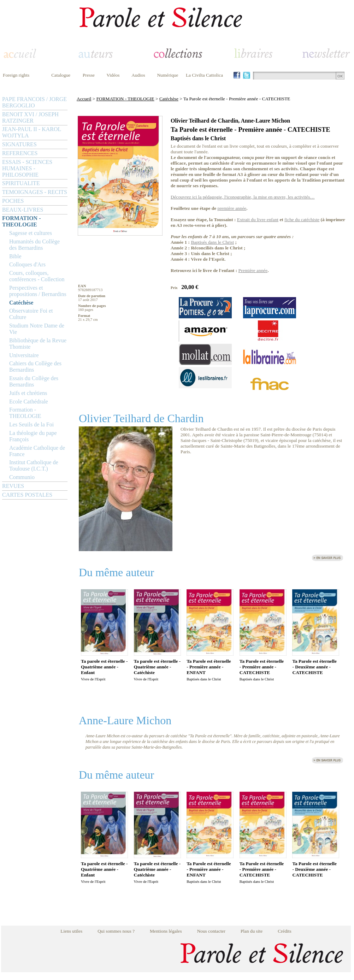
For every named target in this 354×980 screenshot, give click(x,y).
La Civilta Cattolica (204, 75)
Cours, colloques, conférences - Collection (37, 276)
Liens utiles (71, 931)
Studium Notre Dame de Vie (37, 329)
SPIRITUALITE (21, 183)
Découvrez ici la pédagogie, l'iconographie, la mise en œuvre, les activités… (243, 197)
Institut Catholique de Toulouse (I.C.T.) (34, 465)
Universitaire (24, 355)
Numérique (167, 75)
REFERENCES (20, 153)
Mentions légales (166, 931)
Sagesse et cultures (31, 233)
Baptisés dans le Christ (212, 242)
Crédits (285, 931)
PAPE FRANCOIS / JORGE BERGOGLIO (34, 102)
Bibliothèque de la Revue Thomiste (38, 344)
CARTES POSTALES (27, 495)
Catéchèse (21, 303)
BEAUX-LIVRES (23, 210)
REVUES (13, 486)
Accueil (84, 99)
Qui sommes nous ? (116, 931)
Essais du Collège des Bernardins (34, 381)
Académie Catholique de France (37, 451)
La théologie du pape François (33, 436)
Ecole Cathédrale (29, 402)
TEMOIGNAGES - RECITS (35, 192)
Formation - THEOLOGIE (25, 413)
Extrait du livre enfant (258, 220)
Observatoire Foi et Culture (31, 314)
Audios (138, 75)
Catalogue (61, 75)
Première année (253, 270)
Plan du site (252, 931)
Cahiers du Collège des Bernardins (35, 367)
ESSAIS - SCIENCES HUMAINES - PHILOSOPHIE (27, 168)
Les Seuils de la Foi (31, 424)
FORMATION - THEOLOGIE (21, 221)
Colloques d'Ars (27, 264)
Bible (15, 256)
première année (232, 208)
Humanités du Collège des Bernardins (34, 245)
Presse (89, 75)
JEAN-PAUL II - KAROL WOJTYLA (32, 132)
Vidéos (113, 75)
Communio (22, 477)
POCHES (13, 201)
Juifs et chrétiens (28, 393)
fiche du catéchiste (302, 220)
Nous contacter (211, 931)
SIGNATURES (19, 144)
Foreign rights (16, 75)
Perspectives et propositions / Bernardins (38, 291)
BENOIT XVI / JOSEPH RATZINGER (30, 117)
